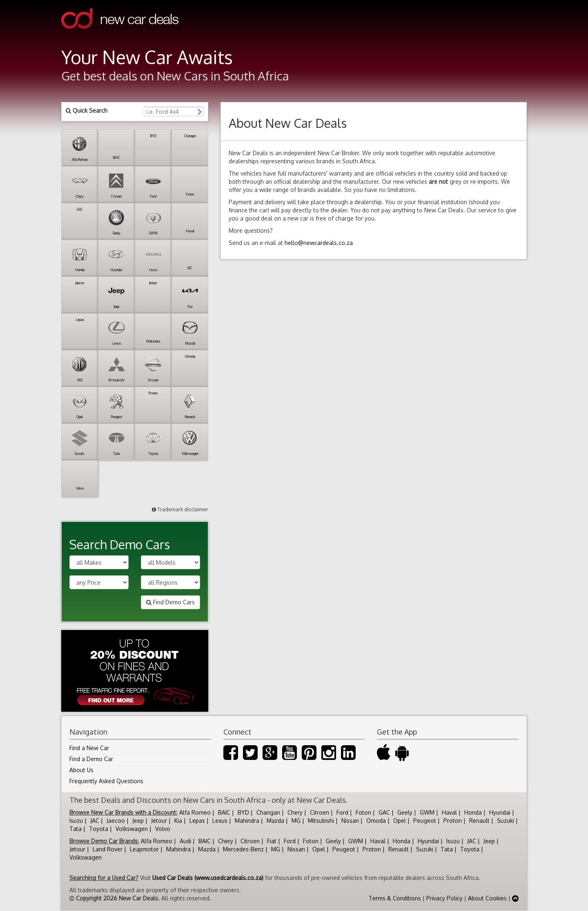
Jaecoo (116, 821)
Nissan (350, 821)
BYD (243, 812)
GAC (384, 812)
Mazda (275, 821)
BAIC (224, 812)
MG (296, 821)
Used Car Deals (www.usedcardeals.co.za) (208, 878)
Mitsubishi (321, 821)
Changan (268, 812)
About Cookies (487, 898)
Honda (473, 812)
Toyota (99, 829)
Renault (479, 821)
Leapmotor (144, 849)
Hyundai (500, 812)
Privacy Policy (444, 898)
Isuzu (76, 821)
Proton (453, 821)
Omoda (376, 821)
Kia (178, 821)
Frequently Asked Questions (106, 781)
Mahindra (247, 821)
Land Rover (108, 849)
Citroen (320, 812)
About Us (81, 770)
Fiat (272, 841)
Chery (295, 812)
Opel (400, 821)
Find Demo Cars (170, 602)
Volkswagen (132, 829)
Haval (449, 812)
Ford (342, 812)
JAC (95, 821)
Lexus (220, 821)
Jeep (138, 821)
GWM (427, 812)
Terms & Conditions (395, 898)
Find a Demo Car (91, 759)
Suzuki (506, 821)
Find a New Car (89, 748)
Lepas (197, 821)
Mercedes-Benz (243, 849)
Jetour (159, 821)
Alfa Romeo (195, 812)
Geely (405, 812)
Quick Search (87, 110)
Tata (76, 829)
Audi (185, 841)
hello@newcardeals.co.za (319, 243)
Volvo (163, 829)
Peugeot (425, 821)
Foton (363, 812)
